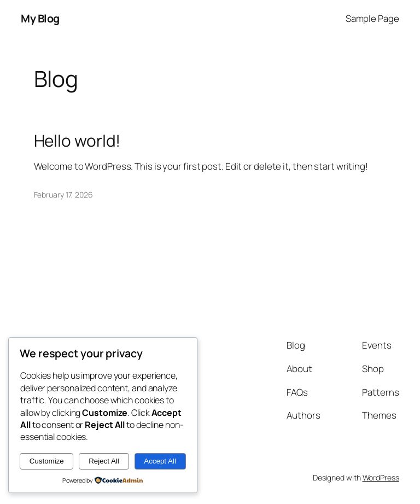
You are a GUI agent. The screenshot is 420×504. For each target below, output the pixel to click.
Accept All (160, 461)
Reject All (104, 461)
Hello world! (77, 140)
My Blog (40, 18)
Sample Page (372, 18)
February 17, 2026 (63, 195)
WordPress (381, 477)
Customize (47, 461)
